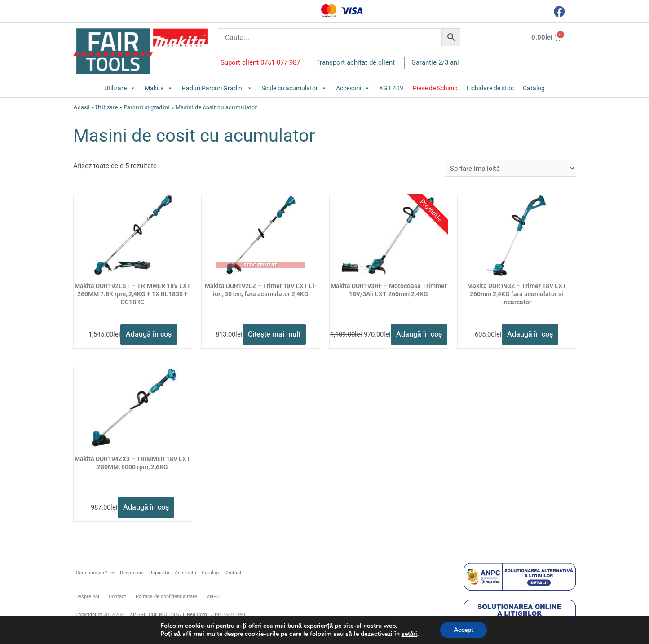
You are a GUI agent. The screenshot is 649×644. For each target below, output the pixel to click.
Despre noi (132, 573)
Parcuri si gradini (147, 107)
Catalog (534, 88)
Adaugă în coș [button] (149, 334)
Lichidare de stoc (490, 88)
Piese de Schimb (435, 88)
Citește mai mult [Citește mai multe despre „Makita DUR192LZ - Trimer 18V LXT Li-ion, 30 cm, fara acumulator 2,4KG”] (274, 334)
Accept (464, 630)
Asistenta (185, 573)
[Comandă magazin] (510, 168)
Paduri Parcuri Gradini (217, 88)
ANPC (213, 597)
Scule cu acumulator (294, 88)
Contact (233, 573)
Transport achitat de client (355, 62)
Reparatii (159, 573)
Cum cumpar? (95, 573)
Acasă (82, 107)
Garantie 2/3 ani (435, 62)
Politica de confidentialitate (166, 597)
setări (410, 634)
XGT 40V (391, 88)
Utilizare (120, 88)
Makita (159, 88)
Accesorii (353, 88)
